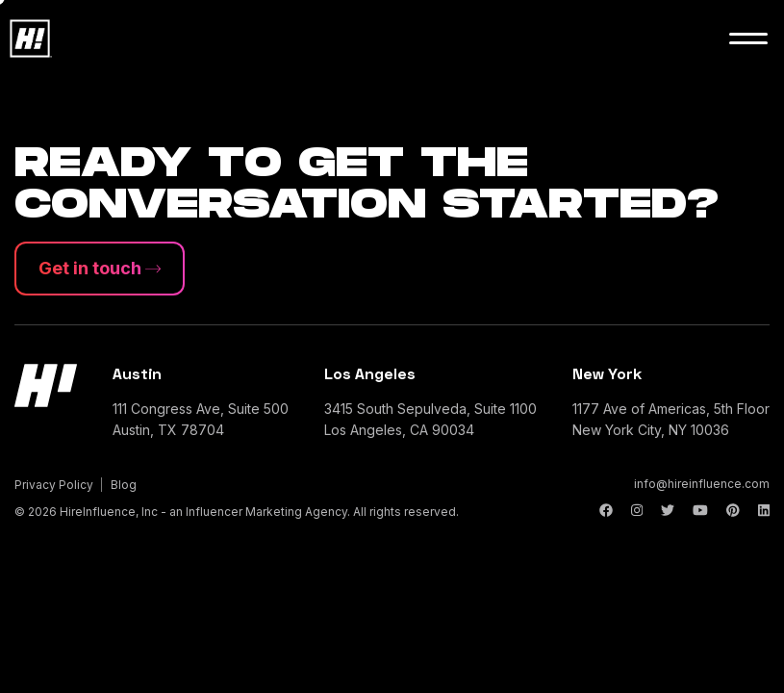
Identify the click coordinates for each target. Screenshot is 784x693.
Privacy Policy (54, 485)
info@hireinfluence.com (702, 484)
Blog (124, 485)
